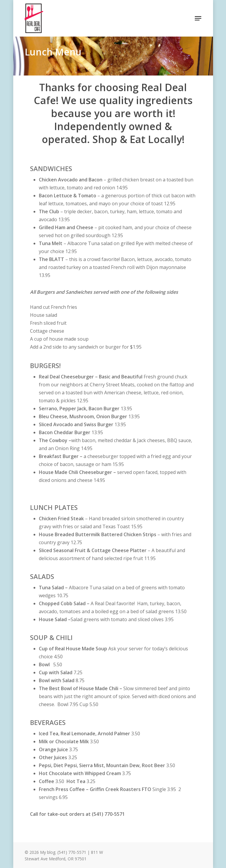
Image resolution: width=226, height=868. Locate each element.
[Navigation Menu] (198, 18)
